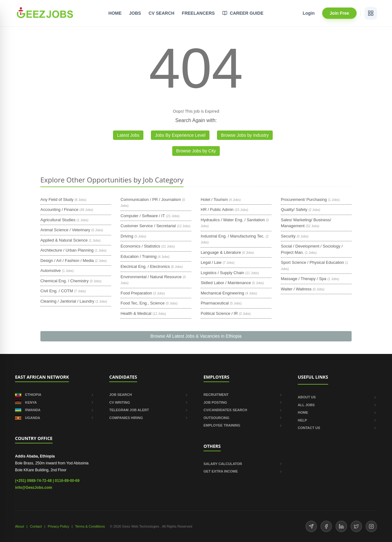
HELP (337, 420)
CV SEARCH (161, 13)
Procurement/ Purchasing (304, 199)
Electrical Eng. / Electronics (145, 266)
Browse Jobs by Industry (245, 135)
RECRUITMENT (243, 395)
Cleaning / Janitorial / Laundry (67, 301)
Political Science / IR (219, 313)
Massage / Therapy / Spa (304, 279)
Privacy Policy (58, 526)
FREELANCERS (198, 13)
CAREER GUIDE (243, 13)
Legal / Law (211, 262)
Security (288, 236)
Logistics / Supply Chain (222, 273)
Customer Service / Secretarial (148, 226)
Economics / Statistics (140, 246)
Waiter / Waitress (296, 289)
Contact (36, 526)
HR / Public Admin (217, 210)
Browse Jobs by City (196, 151)
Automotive (51, 271)
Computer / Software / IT (143, 216)
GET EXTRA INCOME (243, 471)
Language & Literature (221, 252)
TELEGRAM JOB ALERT (149, 410)
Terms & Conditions (90, 526)
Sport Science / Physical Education (312, 262)
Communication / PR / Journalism (151, 199)
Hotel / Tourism (214, 199)
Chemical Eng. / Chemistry (64, 281)
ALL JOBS (337, 405)
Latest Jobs (128, 135)
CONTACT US (337, 428)
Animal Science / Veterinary (65, 230)
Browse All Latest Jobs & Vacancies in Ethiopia (196, 336)
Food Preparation (136, 293)
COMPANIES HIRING (149, 418)
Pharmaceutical (215, 303)
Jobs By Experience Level (180, 135)
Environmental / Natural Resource (151, 277)
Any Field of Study (57, 199)
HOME (115, 13)
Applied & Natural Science (64, 240)
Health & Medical (136, 313)
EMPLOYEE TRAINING (243, 425)
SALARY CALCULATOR (243, 464)
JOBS (135, 13)
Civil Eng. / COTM (57, 291)
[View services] (371, 13)
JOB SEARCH (149, 395)
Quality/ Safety (294, 210)
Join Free (339, 13)
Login (309, 13)
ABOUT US (337, 397)
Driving (127, 236)
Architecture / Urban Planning (67, 250)
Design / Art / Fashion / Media (67, 261)
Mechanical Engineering (222, 293)
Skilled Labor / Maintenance (226, 283)
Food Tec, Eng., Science (143, 303)
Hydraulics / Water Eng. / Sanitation (233, 220)
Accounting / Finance (59, 210)
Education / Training (139, 256)
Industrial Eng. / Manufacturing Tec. (233, 236)
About (20, 526)
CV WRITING (149, 402)
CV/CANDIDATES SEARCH (243, 410)
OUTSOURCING (243, 418)
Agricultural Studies (58, 220)
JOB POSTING (243, 402)
